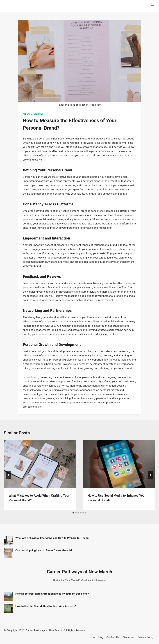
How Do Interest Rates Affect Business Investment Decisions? (52, 594)
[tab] (73, 513)
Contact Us (113, 637)
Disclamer (128, 637)
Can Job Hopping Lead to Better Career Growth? (44, 550)
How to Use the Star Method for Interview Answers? (46, 606)
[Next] (150, 475)
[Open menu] (152, 6)
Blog (101, 637)
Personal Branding (33, 114)
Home (91, 637)
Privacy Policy (146, 637)
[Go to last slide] (9, 475)
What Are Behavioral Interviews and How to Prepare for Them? (52, 538)
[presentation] (40, 464)
